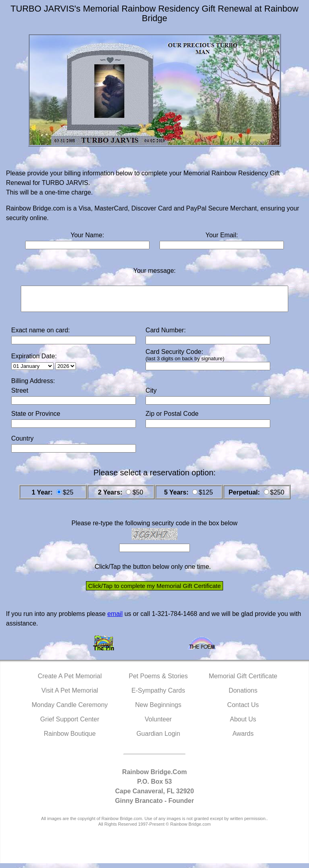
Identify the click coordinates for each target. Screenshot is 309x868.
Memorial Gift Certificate (243, 681)
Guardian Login (158, 738)
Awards (243, 738)
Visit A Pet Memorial (70, 695)
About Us (243, 724)
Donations (243, 695)
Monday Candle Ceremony (70, 710)
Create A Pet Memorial (70, 681)
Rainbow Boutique (70, 738)
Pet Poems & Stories (158, 681)
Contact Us (243, 710)
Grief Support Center (70, 724)
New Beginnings (158, 710)
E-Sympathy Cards (158, 695)
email (115, 619)
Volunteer (158, 724)
